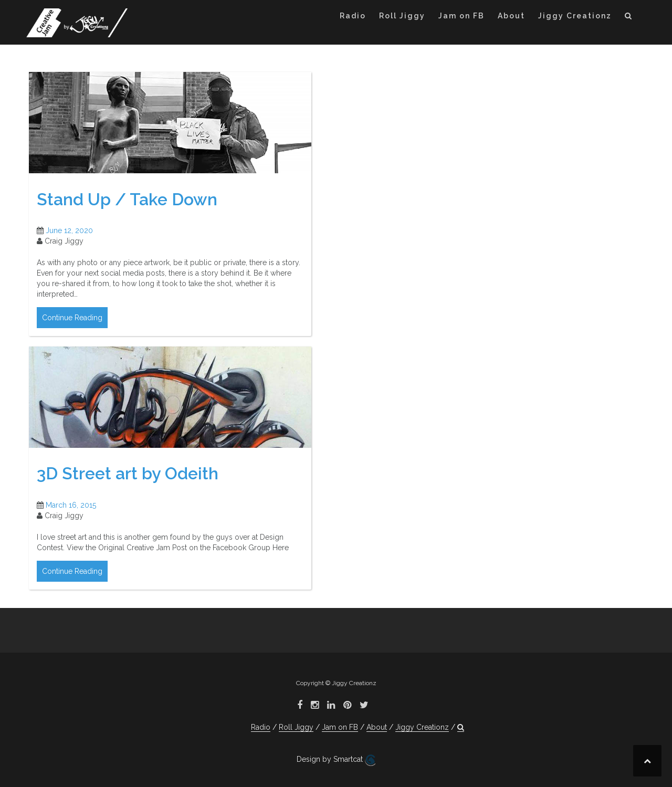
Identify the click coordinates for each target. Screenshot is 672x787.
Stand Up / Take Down (127, 199)
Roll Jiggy (402, 16)
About (511, 16)
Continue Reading (72, 318)
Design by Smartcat (336, 760)
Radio (353, 16)
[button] (629, 18)
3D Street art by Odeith (128, 473)
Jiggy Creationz (575, 16)
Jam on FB (461, 16)
